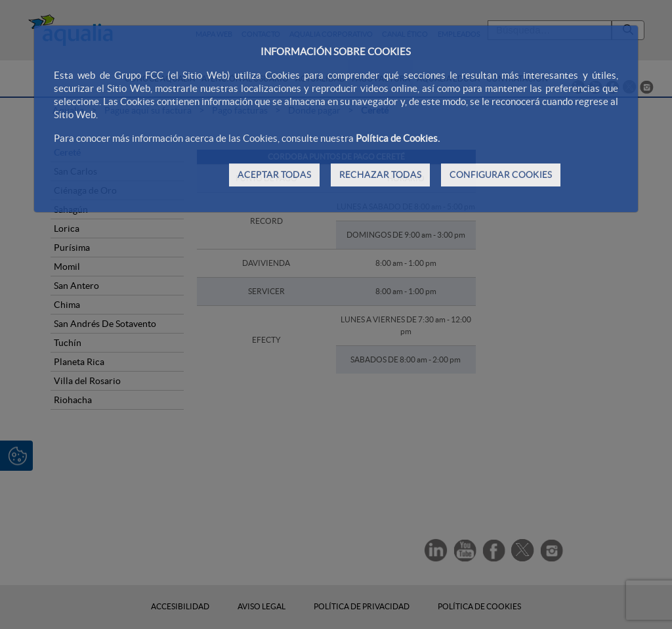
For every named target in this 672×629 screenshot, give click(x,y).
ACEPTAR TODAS (274, 175)
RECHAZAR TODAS (380, 175)
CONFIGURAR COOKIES (501, 175)
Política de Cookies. (398, 138)
